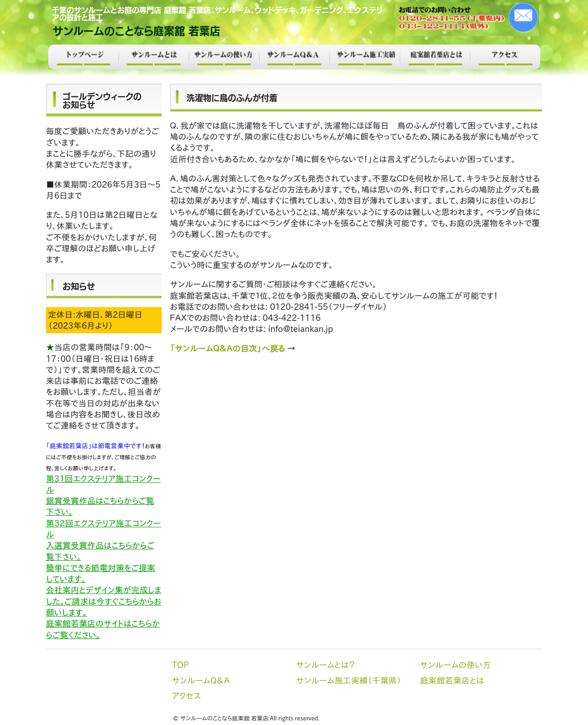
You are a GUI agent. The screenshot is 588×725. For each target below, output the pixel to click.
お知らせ (79, 286)
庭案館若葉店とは (435, 57)
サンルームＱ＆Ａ (294, 57)
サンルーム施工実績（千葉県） (365, 57)
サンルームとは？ (154, 57)
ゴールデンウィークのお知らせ (102, 100)
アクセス (505, 57)
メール (468, 19)
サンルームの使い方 (224, 57)
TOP (83, 57)
